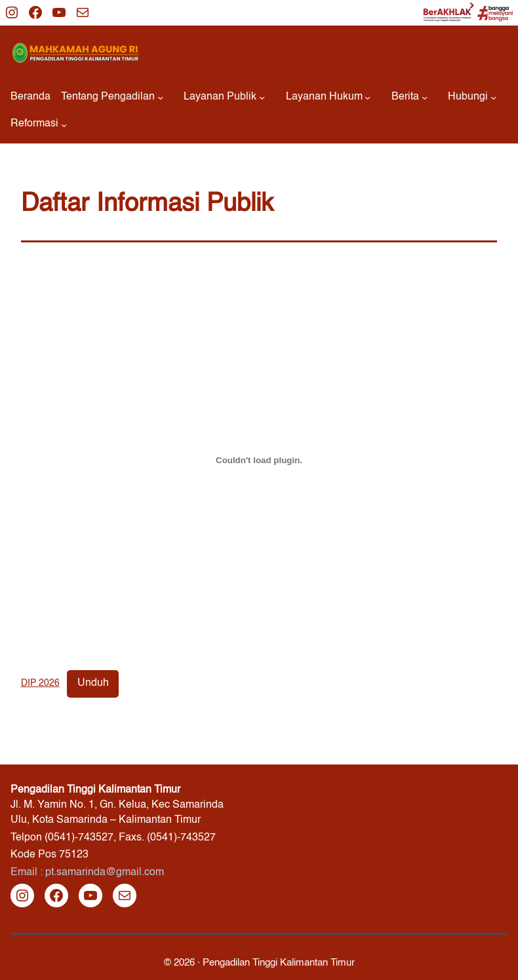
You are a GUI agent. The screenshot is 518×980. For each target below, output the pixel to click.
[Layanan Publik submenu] (224, 97)
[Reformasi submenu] (39, 124)
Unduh (93, 683)
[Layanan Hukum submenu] (329, 97)
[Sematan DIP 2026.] (259, 460)
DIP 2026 (40, 683)
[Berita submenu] (409, 97)
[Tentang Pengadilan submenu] (112, 97)
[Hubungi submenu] (472, 97)
